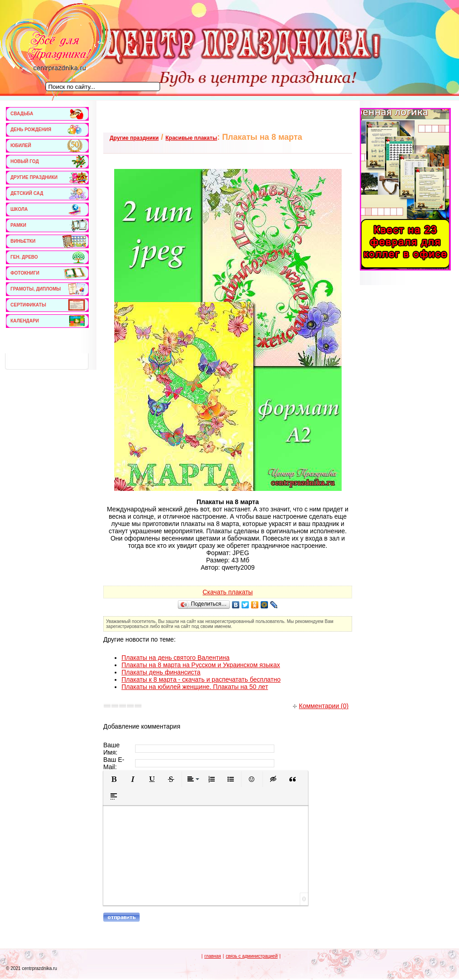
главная (213, 956)
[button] (114, 779)
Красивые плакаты (191, 138)
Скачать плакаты (227, 592)
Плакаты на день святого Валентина (176, 658)
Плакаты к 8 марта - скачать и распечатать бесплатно (201, 679)
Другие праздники (134, 138)
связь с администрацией (252, 956)
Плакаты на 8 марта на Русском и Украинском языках (201, 665)
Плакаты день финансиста (161, 672)
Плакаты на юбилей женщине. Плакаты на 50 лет (195, 687)
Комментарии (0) (321, 706)
